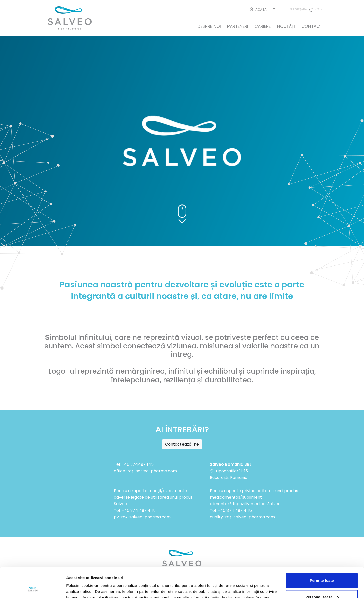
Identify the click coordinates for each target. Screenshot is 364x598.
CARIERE (263, 27)
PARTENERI (238, 27)
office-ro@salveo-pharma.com (145, 471)
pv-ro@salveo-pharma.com (142, 517)
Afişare (73, 588)
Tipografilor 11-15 (229, 471)
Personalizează (322, 567)
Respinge (322, 584)
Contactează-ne (182, 444)
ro (305, 10)
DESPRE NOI (209, 27)
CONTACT (312, 27)
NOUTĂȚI (286, 27)
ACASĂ (258, 9)
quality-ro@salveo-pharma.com (242, 517)
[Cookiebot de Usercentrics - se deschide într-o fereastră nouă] (33, 588)
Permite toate (322, 551)
